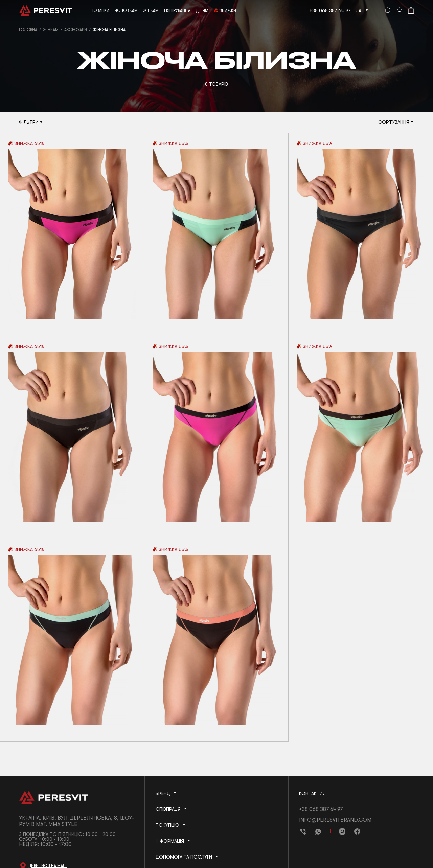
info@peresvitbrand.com (335, 820)
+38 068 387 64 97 (330, 10)
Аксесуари (76, 30)
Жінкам (51, 30)
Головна (28, 30)
